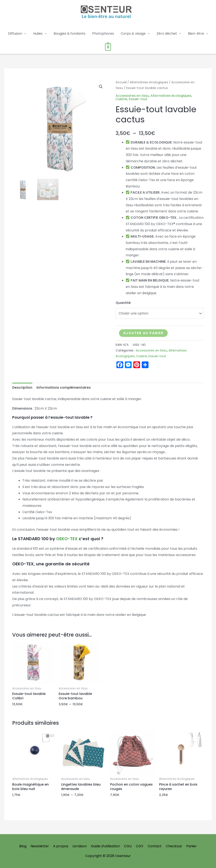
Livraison (80, 846)
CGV (140, 846)
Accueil (121, 82)
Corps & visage (133, 33)
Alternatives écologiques (149, 82)
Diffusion (15, 33)
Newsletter (40, 846)
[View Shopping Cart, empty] (108, 47)
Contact (155, 846)
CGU (128, 846)
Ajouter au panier (143, 333)
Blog (23, 846)
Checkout (174, 846)
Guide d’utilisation (105, 846)
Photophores (103, 33)
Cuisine (121, 99)
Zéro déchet (167, 33)
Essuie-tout (138, 99)
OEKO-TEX (67, 539)
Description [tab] (22, 388)
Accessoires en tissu (132, 96)
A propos (61, 846)
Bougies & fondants (70, 33)
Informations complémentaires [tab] (64, 388)
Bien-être (196, 33)
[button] (101, 87)
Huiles (38, 33)
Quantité (123, 303)
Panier (192, 846)
